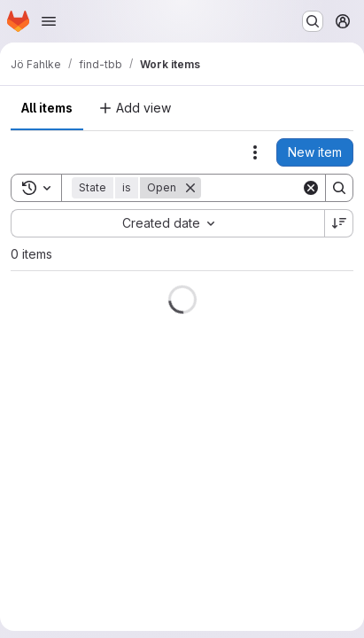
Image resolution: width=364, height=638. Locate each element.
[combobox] (167, 223)
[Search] (339, 188)
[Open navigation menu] (49, 21)
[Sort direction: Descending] (339, 223)
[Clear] (311, 188)
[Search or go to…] (313, 21)
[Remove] (190, 188)
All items (47, 108)
